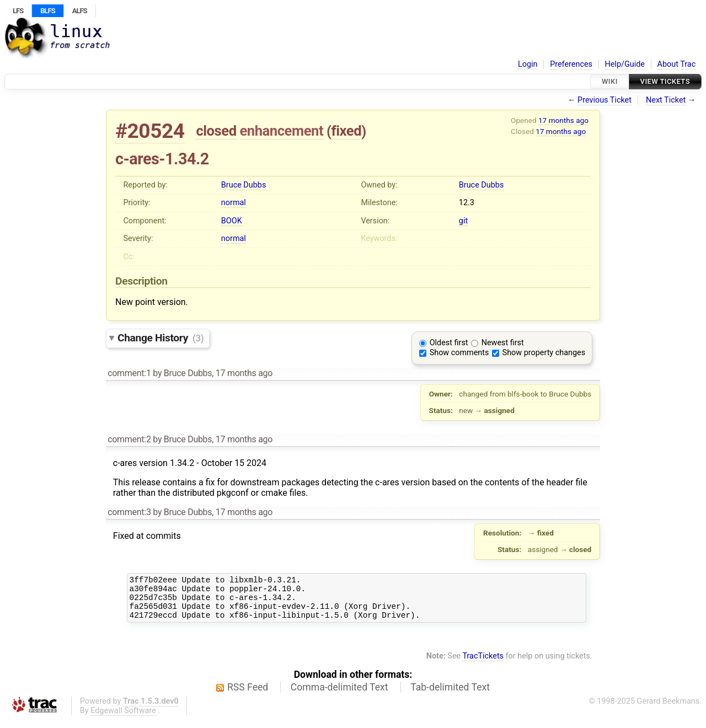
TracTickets (483, 664)
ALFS (80, 11)
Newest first (503, 343)
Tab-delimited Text (450, 695)
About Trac (677, 64)
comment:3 (129, 512)
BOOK (232, 221)
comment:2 (129, 439)
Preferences (571, 64)
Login (528, 64)
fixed (347, 131)
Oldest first (449, 343)
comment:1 (129, 373)
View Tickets (665, 81)
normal (234, 203)
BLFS (47, 11)
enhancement (282, 131)
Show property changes (544, 353)
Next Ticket (666, 100)
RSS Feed (248, 695)
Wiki (610, 81)
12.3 (467, 203)
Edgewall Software (123, 719)
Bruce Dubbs (244, 185)
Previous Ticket (605, 100)
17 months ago (563, 120)
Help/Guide (625, 64)
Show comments (459, 353)
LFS (18, 11)
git (463, 221)
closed (216, 131)
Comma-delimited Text (339, 695)
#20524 (150, 131)
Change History (161, 338)
